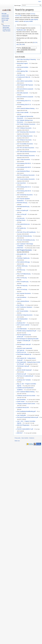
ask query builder (28, 21)
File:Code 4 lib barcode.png (24, 236)
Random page (5, 20)
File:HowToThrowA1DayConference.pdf (27, 417)
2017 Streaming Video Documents (26, 132)
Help (3, 22)
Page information (7, 31)
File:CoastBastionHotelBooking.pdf (26, 411)
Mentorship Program (22, 63)
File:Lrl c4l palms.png (23, 282)
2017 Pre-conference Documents (26, 175)
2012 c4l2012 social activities (25, 81)
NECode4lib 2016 (22, 254)
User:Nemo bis (21, 75)
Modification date (21, 30)
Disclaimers (32, 438)
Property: (19, 48)
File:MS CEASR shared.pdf (24, 370)
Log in (40, 1)
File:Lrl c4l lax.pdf (22, 214)
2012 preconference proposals (25, 89)
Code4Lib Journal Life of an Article (26, 396)
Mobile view (17, 441)
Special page (17, 5)
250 (20, 44)
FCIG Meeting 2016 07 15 (24, 105)
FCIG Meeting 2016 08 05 (24, 167)
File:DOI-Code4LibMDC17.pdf (25, 429)
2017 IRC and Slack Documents (25, 148)
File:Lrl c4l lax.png (22, 278)
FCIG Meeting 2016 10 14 (24, 187)
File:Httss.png (21, 218)
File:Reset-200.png (22, 203)
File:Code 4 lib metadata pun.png (26, 240)
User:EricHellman (22, 297)
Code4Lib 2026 (5, 15)
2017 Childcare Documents (24, 128)
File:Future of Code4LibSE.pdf (25, 376)
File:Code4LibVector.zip (23, 224)
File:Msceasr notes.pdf (23, 366)
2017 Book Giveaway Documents (26, 156)
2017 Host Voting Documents (25, 136)
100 (17, 44)
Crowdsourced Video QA (24, 77)
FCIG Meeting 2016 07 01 (24, 101)
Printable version (6, 29)
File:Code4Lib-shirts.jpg (23, 262)
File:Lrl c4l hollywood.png (24, 274)
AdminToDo (20, 248)
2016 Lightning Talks (22, 71)
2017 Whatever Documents (24, 140)
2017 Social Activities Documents (26, 179)
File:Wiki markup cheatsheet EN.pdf (27, 331)
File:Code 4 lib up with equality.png (26, 232)
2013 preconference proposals (25, 97)
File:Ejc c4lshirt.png (22, 266)
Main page (4, 14)
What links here (6, 26)
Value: (18, 50)
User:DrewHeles (21, 399)
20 (34, 42)
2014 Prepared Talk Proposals (25, 85)
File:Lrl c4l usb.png (22, 289)
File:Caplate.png (21, 228)
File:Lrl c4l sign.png (22, 286)
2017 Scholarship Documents (25, 195)
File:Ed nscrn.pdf (21, 374)
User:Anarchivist (21, 183)
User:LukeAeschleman (23, 301)
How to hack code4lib (23, 112)
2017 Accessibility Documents (25, 144)
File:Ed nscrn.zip (21, 352)
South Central (21, 402)
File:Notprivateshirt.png (23, 207)
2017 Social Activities (23, 311)
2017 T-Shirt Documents (23, 159)
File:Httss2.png (21, 270)
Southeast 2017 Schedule (24, 380)
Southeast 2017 (21, 323)
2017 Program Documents (24, 250)
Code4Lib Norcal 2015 (23, 407)
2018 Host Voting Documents (25, 315)
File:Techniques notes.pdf (24, 344)
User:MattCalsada (22, 329)
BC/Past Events (21, 220)
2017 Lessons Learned (23, 325)
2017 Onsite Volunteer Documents (26, 124)
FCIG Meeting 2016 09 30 (24, 191)
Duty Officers (20, 305)
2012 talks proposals (22, 93)
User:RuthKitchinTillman (23, 171)
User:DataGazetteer (22, 319)
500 (23, 44)
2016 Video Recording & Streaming (26, 59)
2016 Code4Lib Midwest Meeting (26, 108)
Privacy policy (18, 438)
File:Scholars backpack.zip (24, 354)
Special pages (6, 28)
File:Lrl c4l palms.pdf (22, 210)
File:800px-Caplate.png (23, 258)
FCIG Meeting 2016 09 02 (24, 163)
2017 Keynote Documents (24, 293)
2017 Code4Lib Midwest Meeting (26, 392)
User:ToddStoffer (21, 415)
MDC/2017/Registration (23, 425)
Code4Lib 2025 (5, 17)
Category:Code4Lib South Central (26, 404)
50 (36, 42)
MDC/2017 (20, 433)
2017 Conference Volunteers (25, 307)
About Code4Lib (25, 438)
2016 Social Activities (23, 67)
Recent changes (5, 19)
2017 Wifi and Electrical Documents (26, 152)
